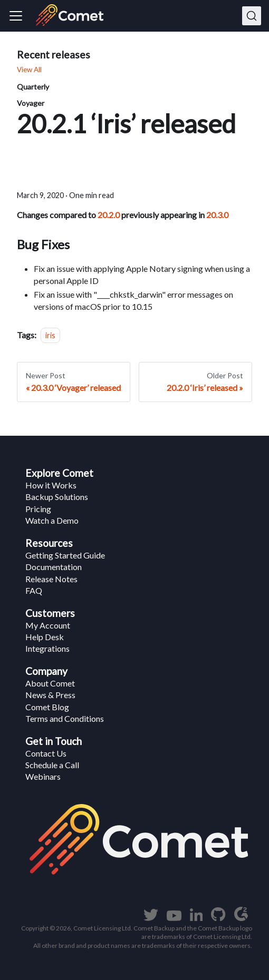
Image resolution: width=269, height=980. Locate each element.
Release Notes (51, 579)
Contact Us (46, 753)
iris (50, 335)
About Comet (50, 683)
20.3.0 (217, 215)
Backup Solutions (57, 497)
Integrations (47, 648)
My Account (48, 625)
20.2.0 (109, 215)
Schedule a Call (52, 765)
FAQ (34, 590)
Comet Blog (47, 707)
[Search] (252, 16)
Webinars (43, 776)
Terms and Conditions (65, 718)
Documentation (54, 567)
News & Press (50, 695)
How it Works (51, 485)
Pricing (38, 509)
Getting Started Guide (65, 555)
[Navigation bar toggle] (16, 16)
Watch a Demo (52, 520)
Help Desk (45, 637)
